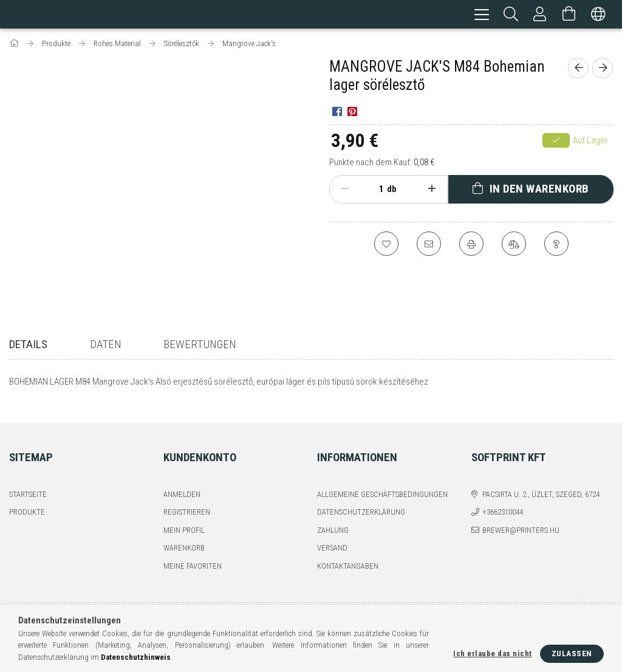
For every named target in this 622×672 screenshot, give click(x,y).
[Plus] (432, 191)
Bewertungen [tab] (200, 346)
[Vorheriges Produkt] (578, 70)
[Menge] (375, 191)
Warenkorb (184, 540)
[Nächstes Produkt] (603, 70)
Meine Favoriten (193, 557)
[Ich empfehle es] (429, 245)
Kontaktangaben (348, 557)
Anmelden (182, 486)
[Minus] (345, 191)
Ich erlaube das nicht (493, 653)
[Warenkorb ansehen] (569, 15)
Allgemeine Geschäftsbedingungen (382, 486)
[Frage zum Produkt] (556, 245)
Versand (332, 540)
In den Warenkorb (539, 190)
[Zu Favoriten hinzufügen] (386, 245)
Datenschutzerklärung (361, 504)
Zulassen (572, 653)
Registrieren (187, 504)
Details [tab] (28, 346)
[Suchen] (511, 15)
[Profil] (540, 15)
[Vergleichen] (514, 245)
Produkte (27, 504)
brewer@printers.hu (521, 522)
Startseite (28, 486)
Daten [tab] (106, 346)
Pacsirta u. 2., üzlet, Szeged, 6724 (541, 486)
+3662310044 (503, 504)
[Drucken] (471, 245)
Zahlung (333, 522)
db (392, 191)
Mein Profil (184, 522)
